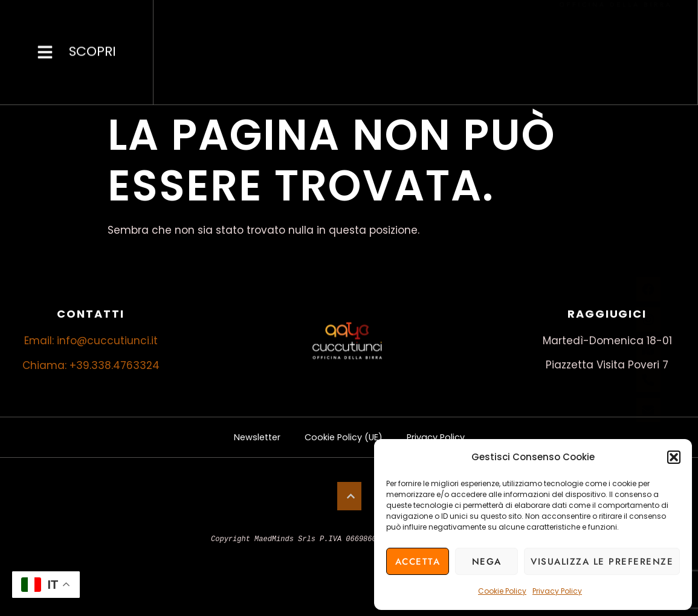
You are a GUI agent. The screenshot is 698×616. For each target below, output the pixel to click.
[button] (674, 457)
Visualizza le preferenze (602, 562)
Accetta (418, 562)
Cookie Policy (502, 591)
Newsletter (249, 437)
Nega (487, 562)
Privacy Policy (557, 591)
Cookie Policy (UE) (343, 437)
